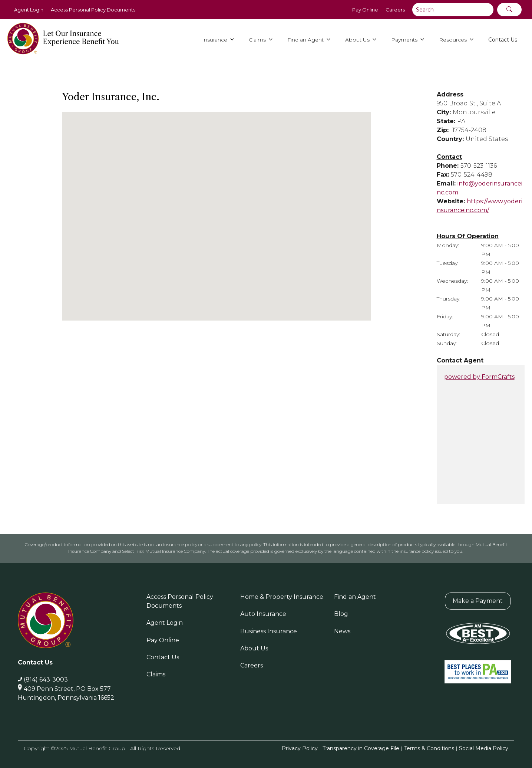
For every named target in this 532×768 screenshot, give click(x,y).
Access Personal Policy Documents (93, 10)
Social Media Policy (484, 748)
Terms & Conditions (429, 748)
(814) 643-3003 (46, 680)
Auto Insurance (263, 614)
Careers (395, 10)
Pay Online (365, 10)
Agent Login (29, 10)
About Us (254, 648)
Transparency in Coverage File (361, 748)
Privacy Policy (300, 748)
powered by (479, 377)
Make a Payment (478, 601)
